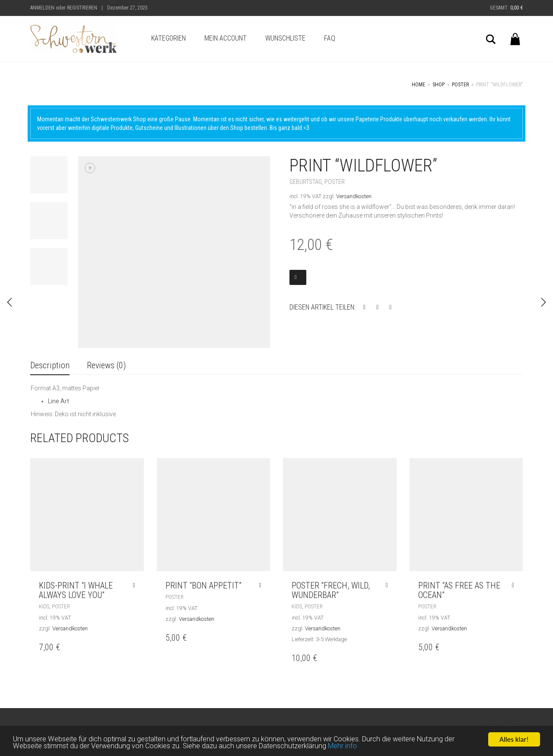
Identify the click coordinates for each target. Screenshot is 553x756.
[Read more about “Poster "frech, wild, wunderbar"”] (389, 585)
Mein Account (226, 38)
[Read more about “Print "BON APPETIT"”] (262, 585)
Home (418, 85)
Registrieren (82, 8)
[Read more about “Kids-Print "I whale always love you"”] (136, 585)
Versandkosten (354, 196)
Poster (460, 85)
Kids (44, 606)
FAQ (330, 38)
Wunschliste (285, 38)
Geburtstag (306, 182)
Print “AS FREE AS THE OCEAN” (459, 590)
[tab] (50, 366)
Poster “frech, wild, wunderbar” (331, 590)
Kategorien (168, 38)
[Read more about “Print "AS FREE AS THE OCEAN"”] (515, 585)
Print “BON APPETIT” (203, 585)
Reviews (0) (106, 365)
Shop (439, 85)
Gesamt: (506, 8)
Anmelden (42, 8)
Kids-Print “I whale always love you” (76, 590)
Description (50, 365)
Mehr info (351, 749)
